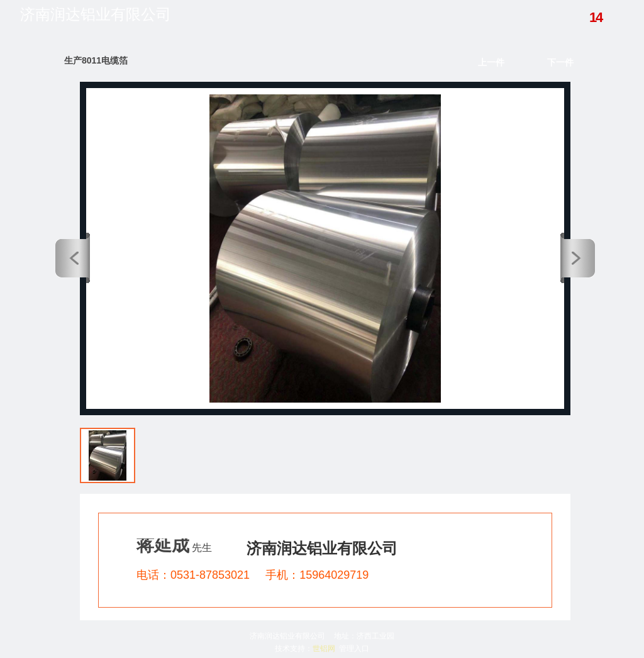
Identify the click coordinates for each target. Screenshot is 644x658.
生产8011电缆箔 (96, 60)
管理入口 (354, 649)
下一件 (560, 62)
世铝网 (324, 649)
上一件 (491, 62)
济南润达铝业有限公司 (96, 14)
